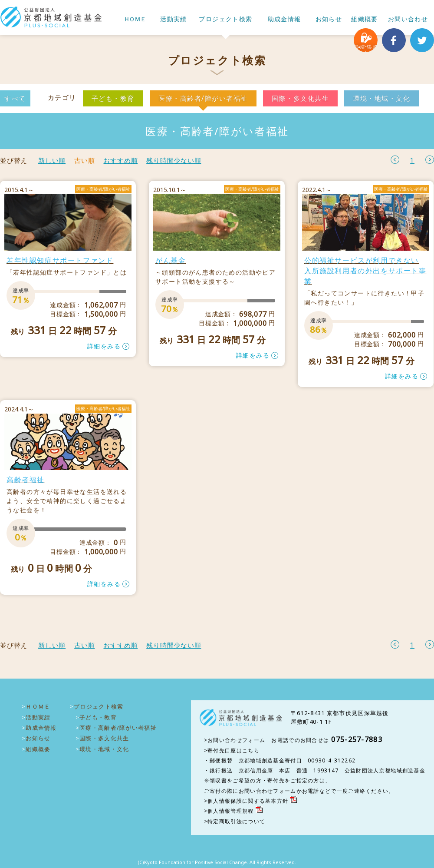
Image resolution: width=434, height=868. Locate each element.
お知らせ (329, 19)
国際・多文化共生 (300, 98)
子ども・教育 (113, 98)
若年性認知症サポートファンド (60, 260)
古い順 (84, 161)
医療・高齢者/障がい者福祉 (203, 98)
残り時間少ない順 (174, 161)
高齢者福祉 (26, 480)
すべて (15, 98)
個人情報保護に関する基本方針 (248, 801)
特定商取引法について (236, 821)
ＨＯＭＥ (135, 19)
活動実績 (174, 19)
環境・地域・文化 (381, 98)
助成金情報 (284, 19)
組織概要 (365, 19)
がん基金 (171, 260)
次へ (430, 160)
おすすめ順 (120, 161)
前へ (395, 160)
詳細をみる (104, 346)
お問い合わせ (408, 19)
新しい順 (52, 161)
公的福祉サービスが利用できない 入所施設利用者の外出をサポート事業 (365, 271)
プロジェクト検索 (225, 19)
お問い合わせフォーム (236, 740)
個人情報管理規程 (230, 811)
